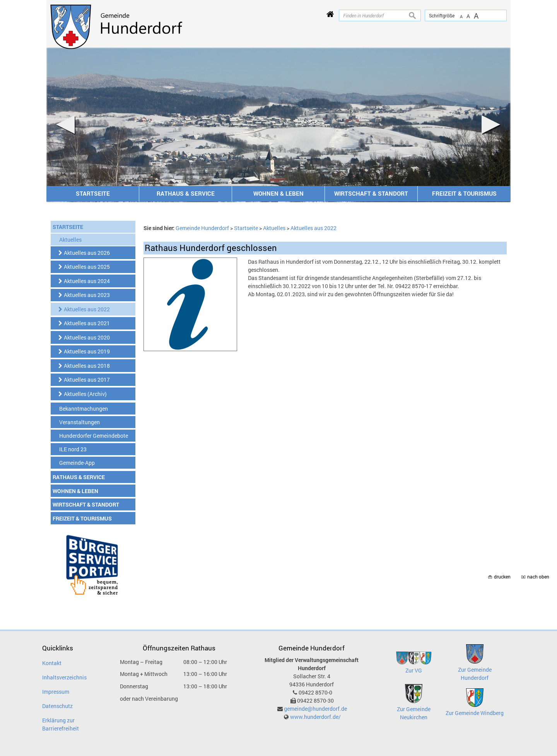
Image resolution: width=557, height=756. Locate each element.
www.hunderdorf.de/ (315, 717)
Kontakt (52, 663)
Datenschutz (57, 706)
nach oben (538, 577)
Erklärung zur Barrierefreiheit (61, 724)
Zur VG (414, 670)
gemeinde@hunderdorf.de (315, 709)
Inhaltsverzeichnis (64, 677)
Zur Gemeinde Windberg (475, 713)
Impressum (56, 692)
